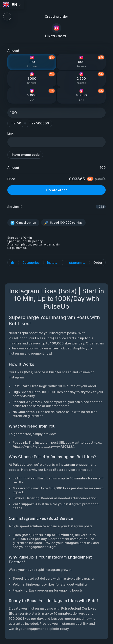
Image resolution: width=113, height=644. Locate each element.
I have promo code (25, 155)
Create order (56, 190)
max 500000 (39, 123)
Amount (13, 50)
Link (10, 133)
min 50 (16, 123)
